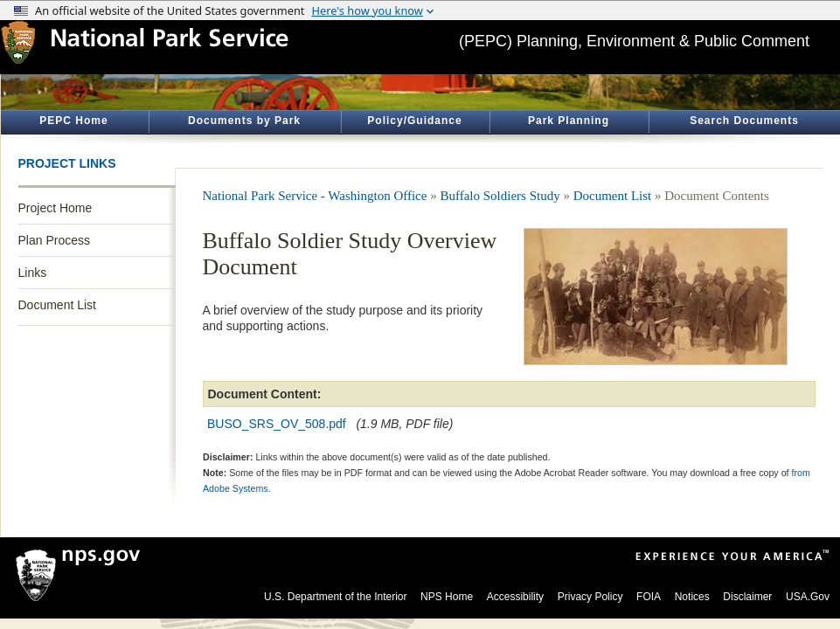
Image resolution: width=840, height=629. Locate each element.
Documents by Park (244, 121)
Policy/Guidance (414, 121)
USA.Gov (808, 597)
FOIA (649, 597)
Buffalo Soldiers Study (500, 196)
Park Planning (569, 121)
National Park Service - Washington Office (315, 196)
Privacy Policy (590, 597)
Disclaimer (747, 597)
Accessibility (515, 597)
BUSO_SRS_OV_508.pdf (277, 424)
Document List (57, 305)
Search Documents (744, 121)
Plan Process (54, 240)
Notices (692, 597)
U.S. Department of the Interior (335, 597)
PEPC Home (73, 121)
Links (33, 273)
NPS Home (447, 597)
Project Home (56, 208)
